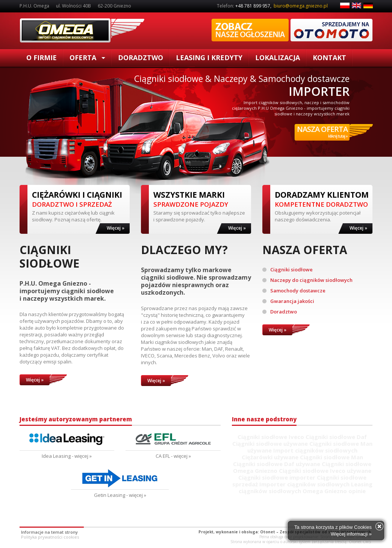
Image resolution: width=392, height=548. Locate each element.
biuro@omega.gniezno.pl (301, 6)
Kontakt (329, 58)
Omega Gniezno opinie (334, 491)
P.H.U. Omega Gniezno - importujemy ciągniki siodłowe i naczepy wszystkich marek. (67, 291)
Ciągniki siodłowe (82, 30)
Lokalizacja (278, 58)
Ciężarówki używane (270, 457)
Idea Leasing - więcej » (67, 456)
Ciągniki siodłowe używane (270, 444)
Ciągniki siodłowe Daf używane (277, 464)
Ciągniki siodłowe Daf (336, 437)
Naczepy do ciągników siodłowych (307, 280)
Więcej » (116, 228)
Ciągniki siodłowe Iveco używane (325, 471)
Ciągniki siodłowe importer (277, 477)
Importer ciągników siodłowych (304, 484)
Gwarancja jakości (288, 301)
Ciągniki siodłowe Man (331, 457)
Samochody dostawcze (294, 291)
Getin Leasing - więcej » (120, 495)
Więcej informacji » (351, 534)
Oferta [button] (87, 58)
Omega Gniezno (255, 471)
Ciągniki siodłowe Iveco (271, 437)
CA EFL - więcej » (173, 456)
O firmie (42, 58)
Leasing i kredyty (209, 58)
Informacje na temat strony (49, 532)
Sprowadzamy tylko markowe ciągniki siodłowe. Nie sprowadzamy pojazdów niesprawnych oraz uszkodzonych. (196, 281)
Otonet (268, 532)
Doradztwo (141, 58)
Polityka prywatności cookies (50, 537)
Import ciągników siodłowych (315, 450)
